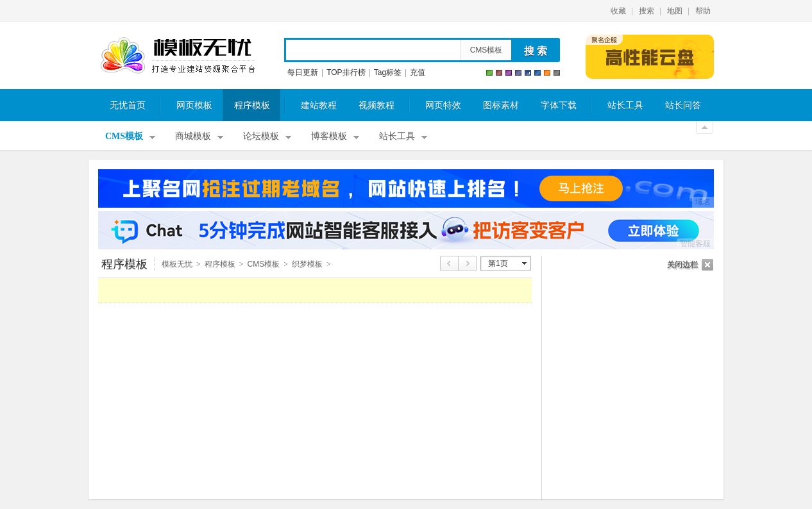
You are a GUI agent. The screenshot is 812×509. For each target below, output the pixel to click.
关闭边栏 (682, 265)
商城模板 (193, 136)
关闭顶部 (705, 128)
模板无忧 (178, 56)
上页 (449, 263)
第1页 (498, 263)
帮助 (703, 11)
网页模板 (194, 105)
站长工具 (625, 105)
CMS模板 (486, 50)
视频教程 (376, 105)
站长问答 (683, 105)
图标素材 (501, 105)
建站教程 (319, 105)
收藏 (618, 11)
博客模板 (329, 136)
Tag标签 (388, 72)
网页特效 (443, 105)
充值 (418, 72)
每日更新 (303, 72)
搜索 (647, 11)
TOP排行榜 (346, 72)
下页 (468, 263)
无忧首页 (128, 105)
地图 (675, 11)
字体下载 (559, 105)
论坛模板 (261, 136)
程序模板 (252, 105)
